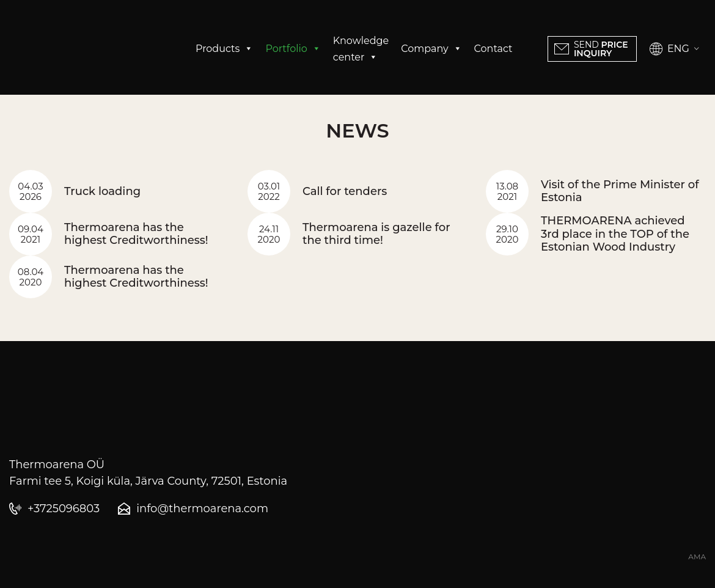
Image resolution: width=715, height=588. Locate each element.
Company (431, 49)
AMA (697, 557)
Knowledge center (361, 50)
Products (224, 49)
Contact (493, 49)
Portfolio (293, 49)
